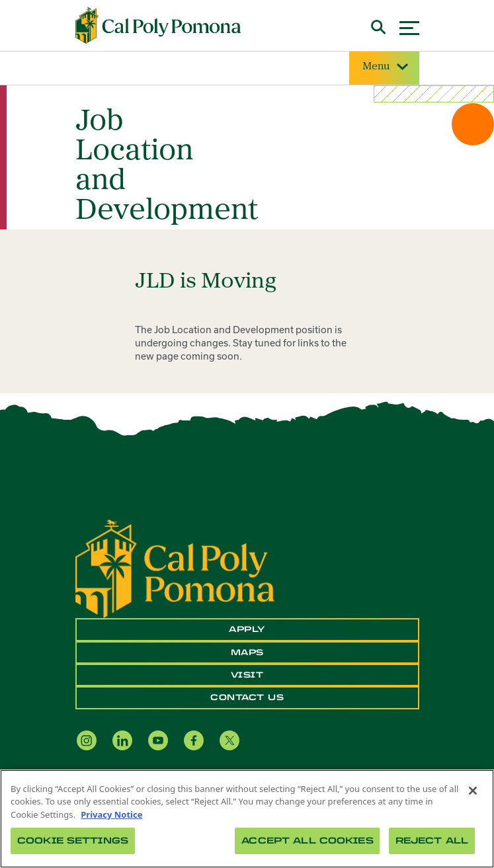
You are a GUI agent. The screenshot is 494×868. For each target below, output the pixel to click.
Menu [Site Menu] (384, 67)
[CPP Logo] (175, 568)
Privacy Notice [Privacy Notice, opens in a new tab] (111, 814)
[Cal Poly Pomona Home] (158, 25)
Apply (247, 629)
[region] (247, 819)
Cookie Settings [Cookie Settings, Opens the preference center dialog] (73, 841)
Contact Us (247, 697)
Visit (247, 675)
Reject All (432, 841)
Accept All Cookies (307, 841)
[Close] (473, 791)
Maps (247, 652)
